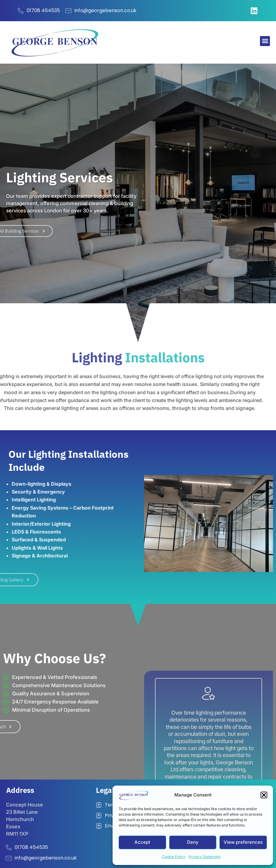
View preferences (243, 842)
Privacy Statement (205, 857)
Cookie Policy (174, 857)
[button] (264, 795)
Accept (142, 842)
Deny (193, 842)
